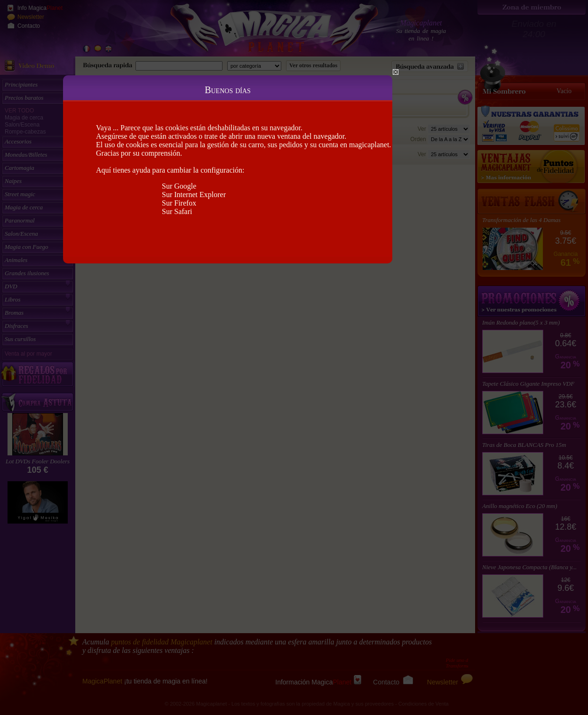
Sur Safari (177, 211)
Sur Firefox (179, 203)
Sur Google (179, 186)
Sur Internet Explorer (194, 195)
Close (396, 72)
